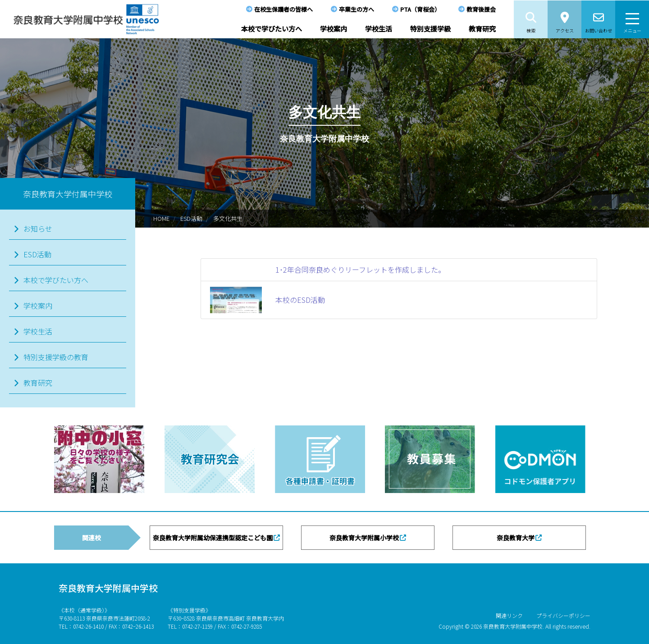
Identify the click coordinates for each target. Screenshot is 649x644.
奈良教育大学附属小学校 (364, 538)
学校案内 (334, 29)
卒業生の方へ (356, 9)
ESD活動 (191, 218)
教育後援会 (481, 9)
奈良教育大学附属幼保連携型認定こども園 (213, 538)
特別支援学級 (430, 29)
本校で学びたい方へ (272, 29)
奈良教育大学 (516, 538)
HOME (161, 218)
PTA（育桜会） (420, 9)
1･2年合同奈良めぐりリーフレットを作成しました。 (360, 269)
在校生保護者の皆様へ (283, 9)
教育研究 (482, 29)
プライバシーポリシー (563, 615)
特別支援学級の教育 (56, 357)
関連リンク (509, 615)
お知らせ (38, 228)
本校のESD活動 (300, 300)
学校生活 (379, 29)
